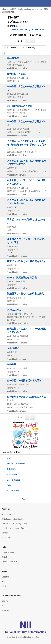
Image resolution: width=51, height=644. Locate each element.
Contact (5, 533)
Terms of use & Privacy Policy (14, 524)
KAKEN (5, 601)
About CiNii (6, 515)
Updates (5, 577)
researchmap (12, 474)
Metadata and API (9, 562)
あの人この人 (14, 310)
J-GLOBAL (11, 469)
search (41, 3)
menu (48, 3)
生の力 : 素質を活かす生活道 (22, 277)
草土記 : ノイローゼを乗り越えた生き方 (27, 221)
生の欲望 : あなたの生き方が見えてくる (27, 88)
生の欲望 (12, 364)
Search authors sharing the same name (27, 29)
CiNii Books (7, 557)
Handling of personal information (15, 528)
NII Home (6, 537)
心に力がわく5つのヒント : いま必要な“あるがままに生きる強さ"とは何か (27, 143)
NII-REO (5, 610)
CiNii (12, 3)
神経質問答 (13, 58)
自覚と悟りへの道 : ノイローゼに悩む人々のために (27, 182)
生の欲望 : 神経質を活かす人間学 (24, 381)
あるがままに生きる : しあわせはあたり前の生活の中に (27, 162)
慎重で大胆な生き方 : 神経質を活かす (27, 261)
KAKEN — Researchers (17, 464)
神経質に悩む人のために (20, 106)
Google (10, 485)
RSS (4, 581)
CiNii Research (8, 553)
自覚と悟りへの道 (16, 74)
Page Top (26, 499)
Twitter (4, 586)
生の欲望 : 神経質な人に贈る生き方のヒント (27, 398)
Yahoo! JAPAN (13, 491)
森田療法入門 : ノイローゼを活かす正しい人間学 (27, 241)
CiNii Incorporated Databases (14, 519)
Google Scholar (13, 480)
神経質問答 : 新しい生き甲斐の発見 (25, 294)
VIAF (9, 458)
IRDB (4, 606)
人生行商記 (13, 348)
